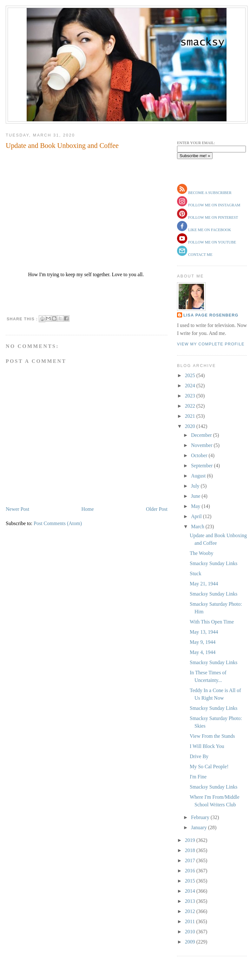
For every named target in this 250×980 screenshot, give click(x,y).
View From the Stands (212, 736)
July (196, 486)
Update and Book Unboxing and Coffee (62, 146)
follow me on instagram (214, 205)
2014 (191, 891)
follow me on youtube (212, 242)
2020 (191, 426)
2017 (191, 860)
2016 (191, 871)
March (198, 527)
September (202, 466)
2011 (191, 921)
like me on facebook (209, 230)
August (199, 476)
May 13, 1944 (204, 632)
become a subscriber (209, 193)
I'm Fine (198, 777)
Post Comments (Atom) (58, 523)
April (197, 516)
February (201, 817)
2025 (191, 375)
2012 (191, 911)
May (196, 506)
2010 (191, 932)
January (200, 827)
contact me (200, 255)
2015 (191, 881)
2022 (191, 406)
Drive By (199, 756)
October (200, 455)
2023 (191, 396)
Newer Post (17, 509)
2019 (191, 840)
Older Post (157, 509)
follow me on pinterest (213, 217)
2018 (191, 850)
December (202, 435)
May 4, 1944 (203, 652)
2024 (191, 386)
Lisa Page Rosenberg (211, 315)
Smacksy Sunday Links (214, 563)
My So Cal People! (209, 767)
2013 (191, 901)
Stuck (195, 573)
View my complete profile (211, 344)
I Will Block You (207, 746)
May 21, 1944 (204, 584)
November (202, 445)
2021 (191, 416)
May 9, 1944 (203, 642)
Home (88, 509)
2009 (191, 942)
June (196, 496)
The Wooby (201, 553)
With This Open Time (212, 622)
